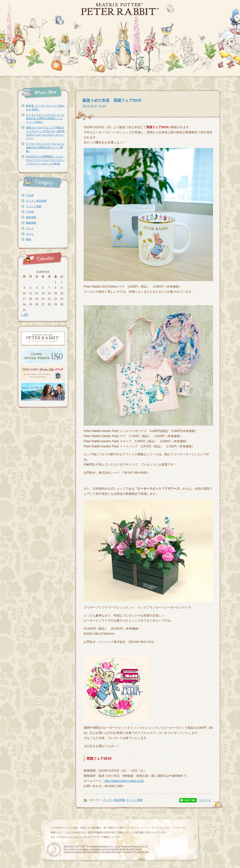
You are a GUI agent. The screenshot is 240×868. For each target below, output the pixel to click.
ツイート (205, 800)
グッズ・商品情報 (36, 201)
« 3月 (25, 315)
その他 (30, 195)
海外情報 (31, 217)
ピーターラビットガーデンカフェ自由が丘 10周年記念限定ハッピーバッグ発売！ (45, 119)
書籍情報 (31, 223)
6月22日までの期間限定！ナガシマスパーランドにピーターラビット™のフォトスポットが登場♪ (45, 160)
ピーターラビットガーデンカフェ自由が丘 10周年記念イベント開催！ (45, 147)
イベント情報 (34, 206)
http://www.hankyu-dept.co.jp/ (124, 781)
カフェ (30, 234)
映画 (28, 239)
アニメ (30, 228)
